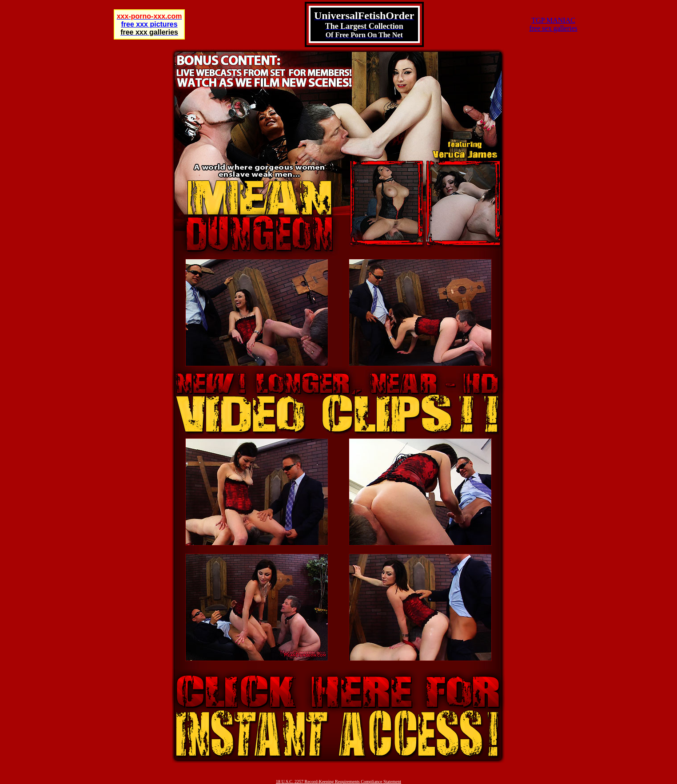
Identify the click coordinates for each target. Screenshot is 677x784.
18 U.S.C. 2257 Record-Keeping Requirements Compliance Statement (338, 782)
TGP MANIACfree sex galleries (553, 24)
